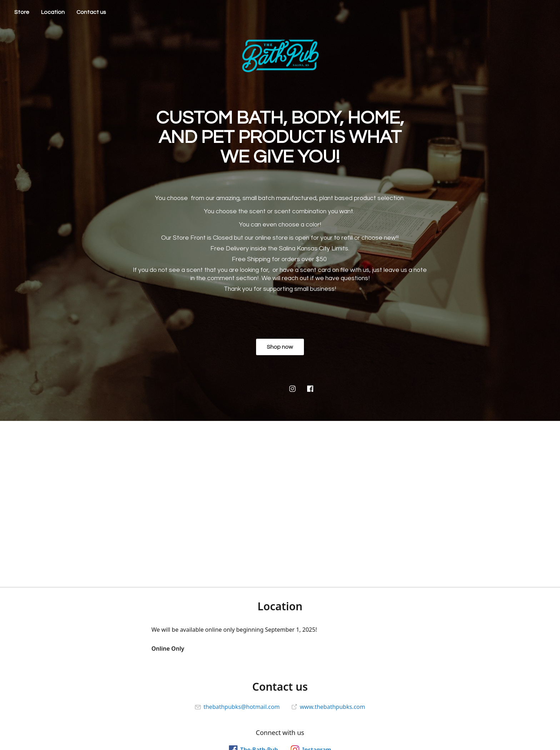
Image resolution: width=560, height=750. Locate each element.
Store (22, 12)
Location (53, 12)
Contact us (91, 12)
